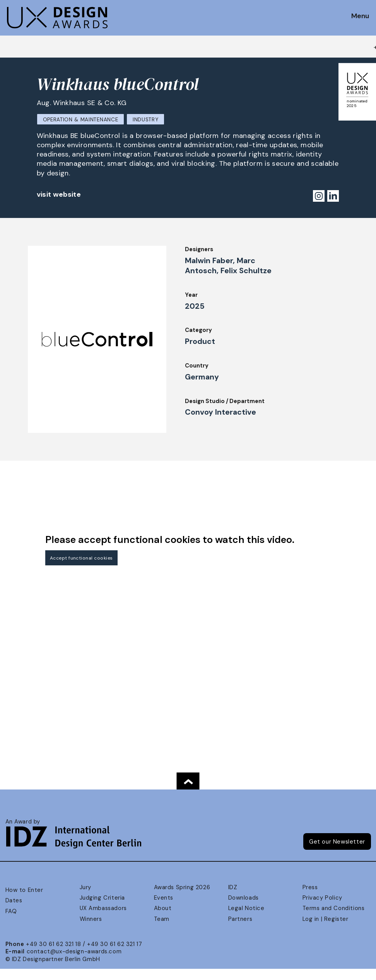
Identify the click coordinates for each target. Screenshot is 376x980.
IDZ (233, 887)
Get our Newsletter (337, 842)
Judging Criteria (102, 898)
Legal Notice (246, 908)
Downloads (244, 898)
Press (310, 887)
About (163, 908)
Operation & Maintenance (81, 120)
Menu (360, 16)
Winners (91, 919)
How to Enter (24, 890)
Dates (14, 900)
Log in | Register (326, 919)
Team (162, 919)
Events (164, 898)
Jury (85, 887)
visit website (59, 194)
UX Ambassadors (103, 908)
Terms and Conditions (334, 908)
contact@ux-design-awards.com (74, 951)
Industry (145, 120)
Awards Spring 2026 (182, 887)
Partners (240, 919)
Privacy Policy (322, 898)
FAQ (11, 911)
